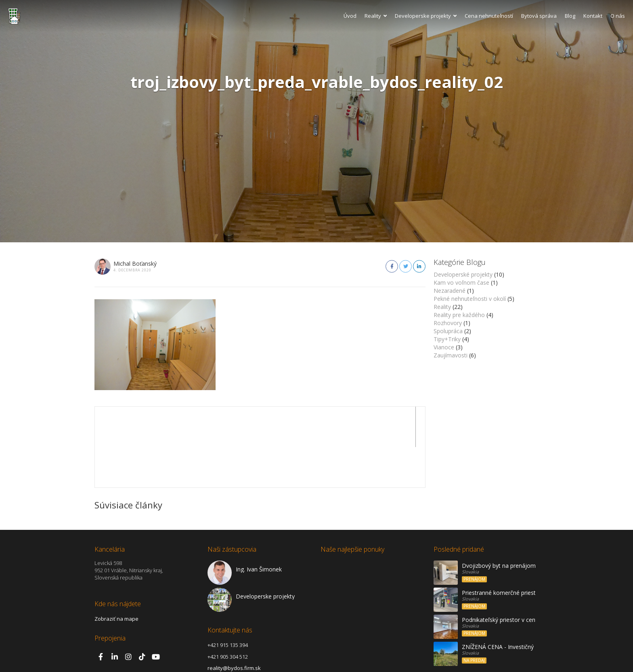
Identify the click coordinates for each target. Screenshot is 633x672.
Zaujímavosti (451, 355)
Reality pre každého (459, 315)
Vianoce (444, 347)
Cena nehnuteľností (489, 16)
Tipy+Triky (447, 339)
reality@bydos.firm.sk (234, 628)
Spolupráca (448, 331)
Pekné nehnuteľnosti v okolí (470, 299)
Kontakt (593, 16)
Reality (376, 16)
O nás (618, 16)
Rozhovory (448, 323)
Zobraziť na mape (116, 578)
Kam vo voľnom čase (461, 282)
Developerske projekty (426, 16)
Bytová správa (539, 16)
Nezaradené (450, 291)
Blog (570, 16)
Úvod (350, 16)
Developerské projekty (463, 274)
